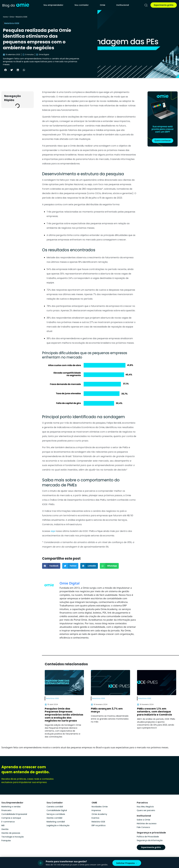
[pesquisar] (146, 5)
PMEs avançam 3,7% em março (107, 710)
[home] (16, 5)
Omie (103, 5)
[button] (5, 70)
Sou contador (82, 5)
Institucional (123, 5)
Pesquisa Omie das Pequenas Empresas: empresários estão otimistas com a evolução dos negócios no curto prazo (64, 715)
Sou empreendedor (53, 5)
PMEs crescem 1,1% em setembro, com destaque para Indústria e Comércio (155, 712)
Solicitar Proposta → (127, 863)
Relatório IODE (21, 17)
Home (5, 17)
